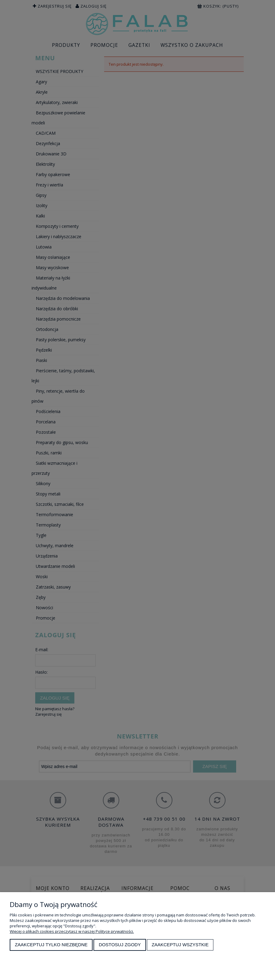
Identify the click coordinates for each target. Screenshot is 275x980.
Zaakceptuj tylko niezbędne (51, 945)
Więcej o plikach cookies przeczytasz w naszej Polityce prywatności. (72, 931)
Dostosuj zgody (120, 945)
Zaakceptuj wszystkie (180, 945)
